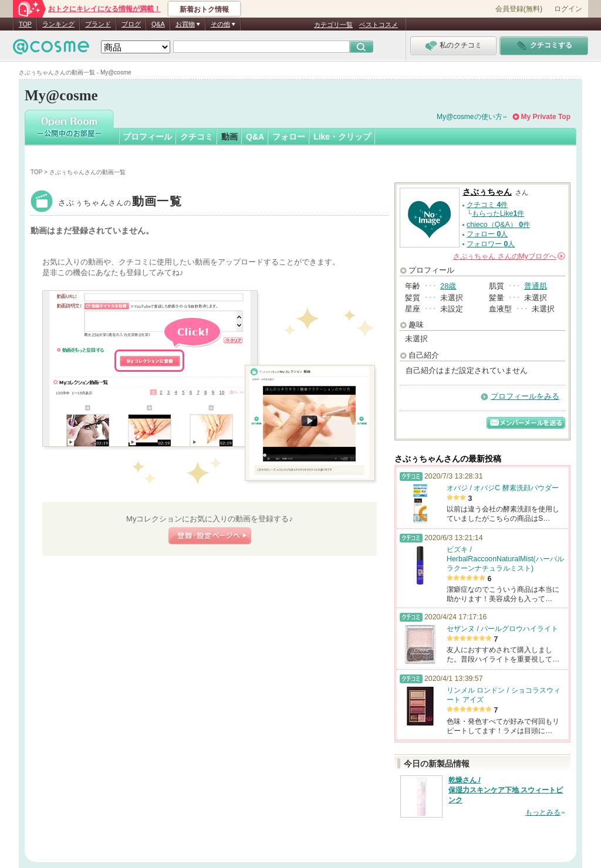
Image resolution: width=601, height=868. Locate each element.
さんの (509, 256)
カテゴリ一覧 (333, 25)
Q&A (158, 24)
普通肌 (536, 286)
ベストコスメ (379, 25)
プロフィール (147, 137)
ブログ (131, 24)
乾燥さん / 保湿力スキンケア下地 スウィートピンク (506, 790)
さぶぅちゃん (120, 203)
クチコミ (197, 137)
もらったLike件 (498, 213)
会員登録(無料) (519, 9)
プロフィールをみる (525, 396)
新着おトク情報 (204, 9)
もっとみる (543, 812)
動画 (229, 137)
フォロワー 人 (491, 244)
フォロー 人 (487, 234)
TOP (25, 24)
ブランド (98, 24)
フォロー (289, 137)
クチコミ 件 (487, 205)
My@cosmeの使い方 (470, 117)
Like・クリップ (342, 137)
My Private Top (546, 117)
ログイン (568, 9)
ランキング (58, 24)
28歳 (448, 286)
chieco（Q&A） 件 (498, 225)
